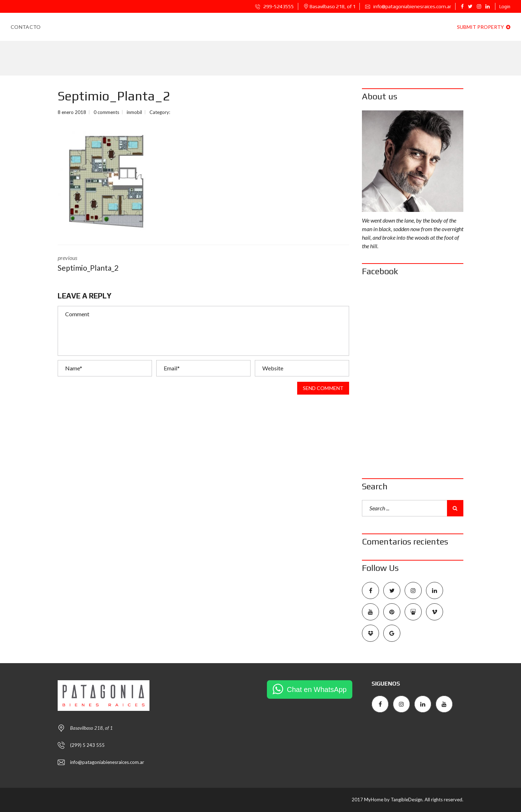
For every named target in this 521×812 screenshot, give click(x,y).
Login (505, 7)
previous (125, 264)
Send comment (323, 388)
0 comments (106, 112)
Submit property (484, 27)
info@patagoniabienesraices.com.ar (408, 6)
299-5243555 (275, 6)
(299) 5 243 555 (87, 745)
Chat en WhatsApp (317, 689)
